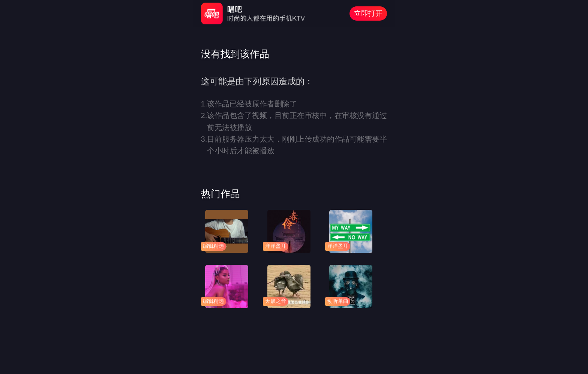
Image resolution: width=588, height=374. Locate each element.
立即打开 (368, 13)
